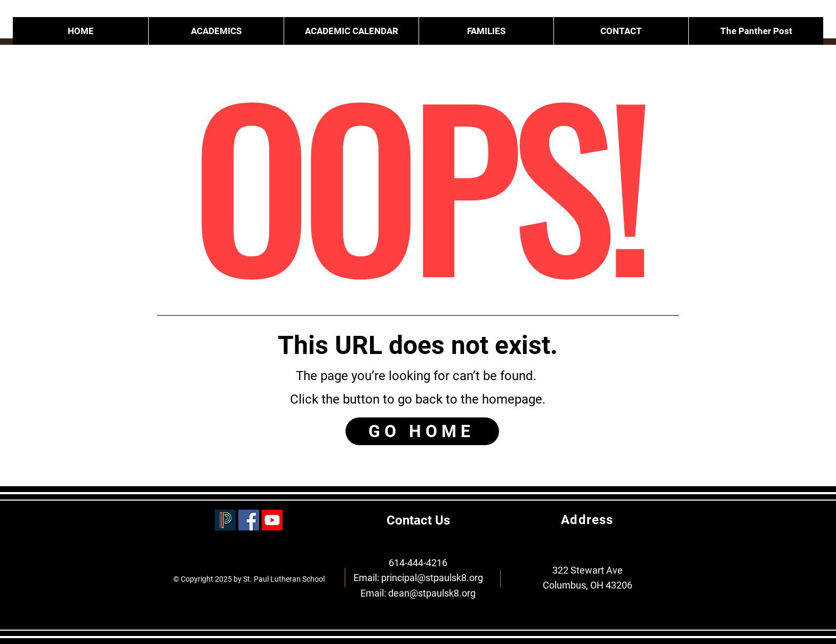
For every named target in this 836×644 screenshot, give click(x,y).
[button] (486, 31)
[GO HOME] (422, 431)
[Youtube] (272, 520)
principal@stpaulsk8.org (432, 578)
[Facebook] (249, 520)
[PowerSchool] (225, 520)
